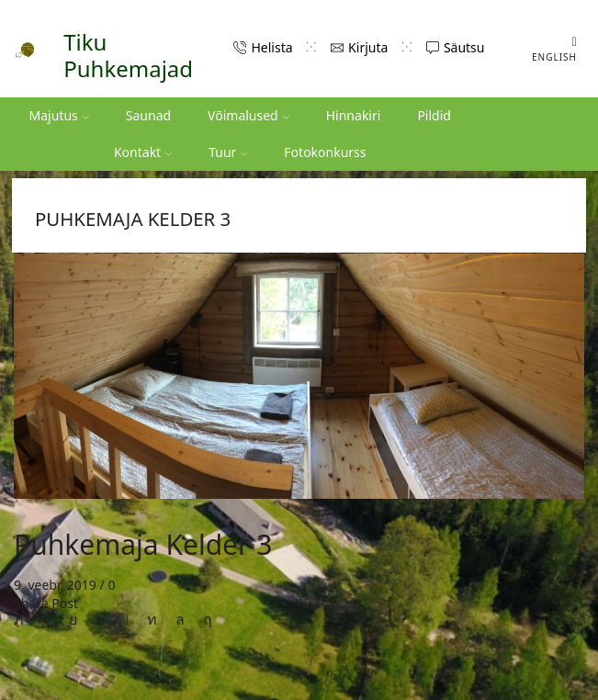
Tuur (228, 152)
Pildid (434, 115)
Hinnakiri (354, 115)
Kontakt (143, 152)
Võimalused (248, 115)
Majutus (59, 115)
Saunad (148, 115)
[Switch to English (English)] (548, 49)
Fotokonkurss (325, 152)
